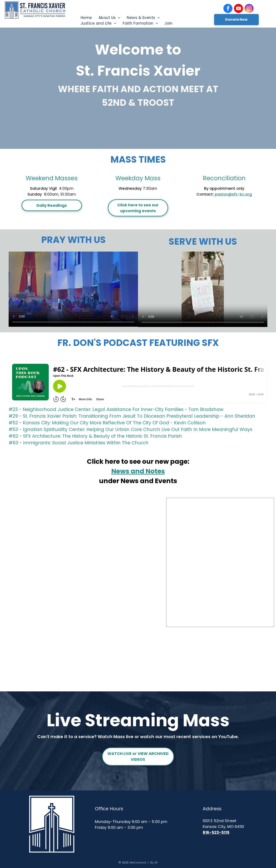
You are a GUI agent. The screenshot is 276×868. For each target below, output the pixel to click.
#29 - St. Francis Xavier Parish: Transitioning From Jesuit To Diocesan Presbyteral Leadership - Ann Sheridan (132, 416)
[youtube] (238, 9)
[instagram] (249, 9)
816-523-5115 (216, 832)
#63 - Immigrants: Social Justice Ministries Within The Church (79, 443)
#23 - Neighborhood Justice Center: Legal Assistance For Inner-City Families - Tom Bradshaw (116, 409)
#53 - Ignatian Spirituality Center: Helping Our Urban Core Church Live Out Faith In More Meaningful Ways (130, 429)
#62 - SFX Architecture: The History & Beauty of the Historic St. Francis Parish (95, 436)
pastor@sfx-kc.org (233, 194)
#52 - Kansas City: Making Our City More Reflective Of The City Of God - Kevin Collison (107, 423)
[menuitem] (86, 18)
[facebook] (228, 9)
